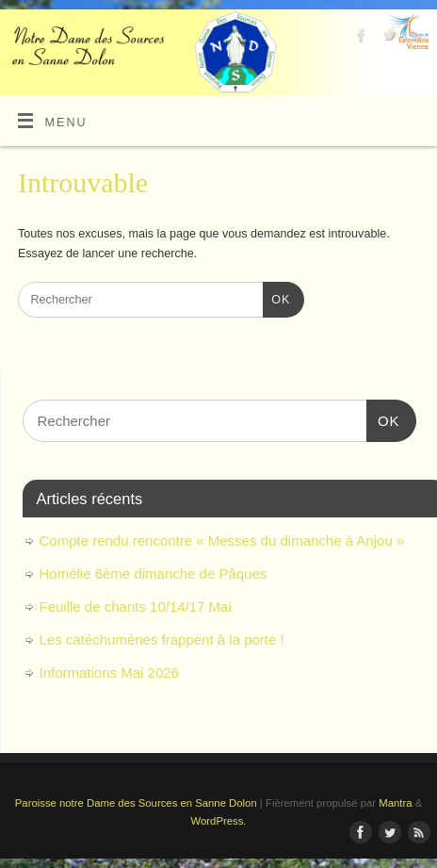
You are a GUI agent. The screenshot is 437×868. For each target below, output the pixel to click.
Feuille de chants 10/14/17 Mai (136, 606)
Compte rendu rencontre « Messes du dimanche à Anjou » (222, 540)
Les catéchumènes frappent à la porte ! (162, 639)
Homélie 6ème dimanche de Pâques (154, 573)
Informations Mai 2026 (109, 672)
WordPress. (219, 821)
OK (277, 298)
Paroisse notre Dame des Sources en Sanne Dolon (136, 803)
